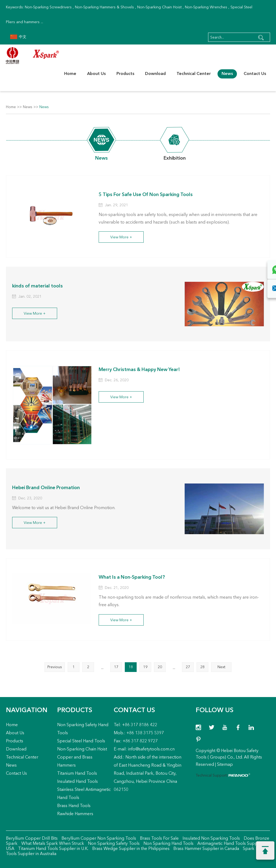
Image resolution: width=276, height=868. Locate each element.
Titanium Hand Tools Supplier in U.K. (53, 849)
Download (155, 74)
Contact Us (255, 74)
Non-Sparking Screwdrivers (48, 7)
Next (221, 667)
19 (145, 667)
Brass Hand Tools (74, 806)
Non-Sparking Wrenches (206, 7)
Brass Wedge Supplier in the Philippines (130, 849)
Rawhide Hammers (75, 814)
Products (125, 74)
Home (70, 74)
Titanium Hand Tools (77, 774)
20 (160, 667)
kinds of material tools (38, 286)
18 (131, 667)
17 (116, 667)
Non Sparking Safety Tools (113, 844)
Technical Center (194, 74)
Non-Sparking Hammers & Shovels (104, 7)
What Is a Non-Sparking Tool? (133, 577)
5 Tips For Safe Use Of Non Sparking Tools (147, 194)
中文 (18, 37)
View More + (121, 237)
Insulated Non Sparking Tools (211, 839)
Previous (55, 667)
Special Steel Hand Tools (81, 741)
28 (202, 667)
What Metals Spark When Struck (52, 844)
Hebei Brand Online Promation (46, 488)
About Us (96, 74)
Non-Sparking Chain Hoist (159, 7)
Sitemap (225, 765)
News (227, 74)
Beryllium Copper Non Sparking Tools (98, 839)
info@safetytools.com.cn (151, 749)
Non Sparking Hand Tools (168, 844)
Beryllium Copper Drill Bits (32, 839)
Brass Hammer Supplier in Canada (206, 849)
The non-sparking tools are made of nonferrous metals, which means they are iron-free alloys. (179, 601)
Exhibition (175, 158)
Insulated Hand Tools (77, 782)
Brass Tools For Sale (159, 839)
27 (188, 667)
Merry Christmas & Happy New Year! (140, 370)
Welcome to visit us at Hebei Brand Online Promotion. (64, 508)
